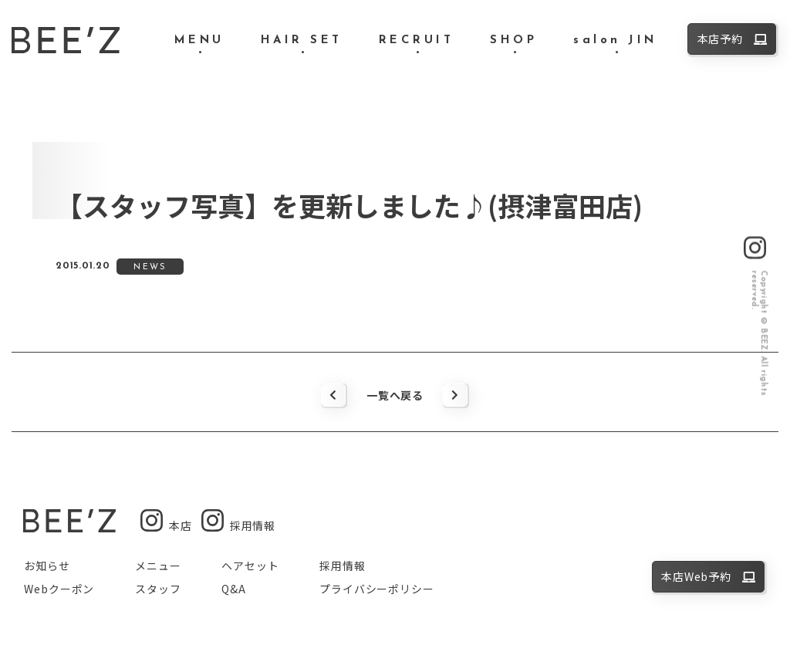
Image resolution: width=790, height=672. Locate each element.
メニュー (158, 566)
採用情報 (342, 566)
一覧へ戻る (395, 395)
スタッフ (158, 589)
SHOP (513, 41)
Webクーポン (59, 589)
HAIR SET (302, 41)
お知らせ (47, 566)
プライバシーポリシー (376, 589)
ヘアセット (250, 566)
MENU (199, 41)
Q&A (234, 589)
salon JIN (615, 41)
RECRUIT (417, 41)
